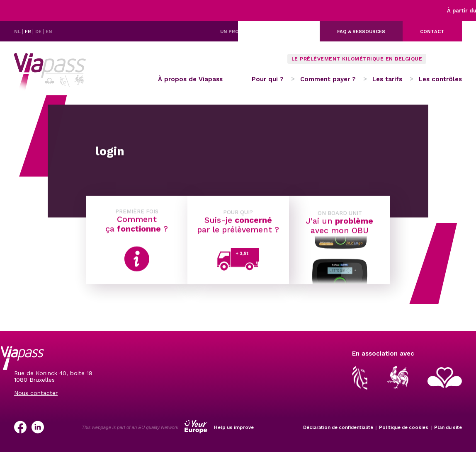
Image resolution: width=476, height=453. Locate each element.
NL (18, 31)
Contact (432, 31)
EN (49, 31)
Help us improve (234, 427)
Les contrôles (440, 79)
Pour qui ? (268, 79)
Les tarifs (387, 79)
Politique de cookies (404, 427)
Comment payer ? (328, 79)
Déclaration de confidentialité (338, 427)
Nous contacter (36, 393)
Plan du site (448, 427)
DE (39, 31)
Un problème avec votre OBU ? (261, 31)
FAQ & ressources (361, 31)
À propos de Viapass (190, 79)
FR (29, 31)
